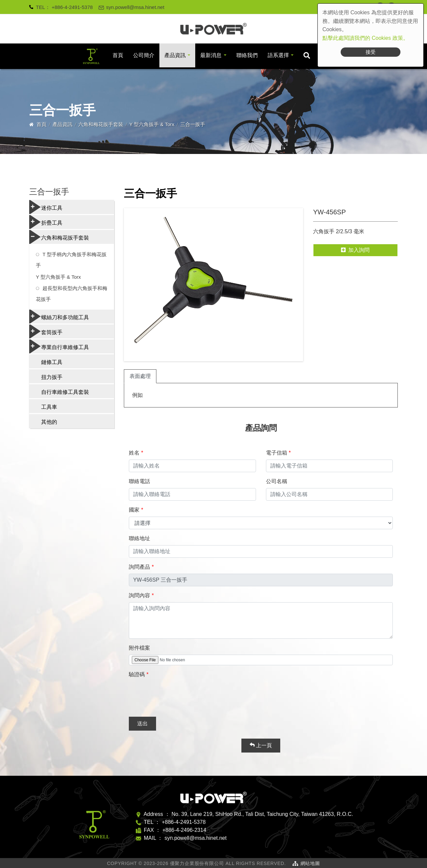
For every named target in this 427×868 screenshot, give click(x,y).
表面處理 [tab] (140, 376)
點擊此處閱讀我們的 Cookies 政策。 (365, 38)
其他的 (49, 422)
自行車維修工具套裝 (65, 392)
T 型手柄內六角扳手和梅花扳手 (71, 260)
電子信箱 (277, 453)
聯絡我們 (247, 55)
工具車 (49, 407)
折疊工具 (46, 222)
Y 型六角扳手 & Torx (152, 124)
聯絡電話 (139, 481)
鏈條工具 (52, 362)
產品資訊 (175, 55)
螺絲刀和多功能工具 (59, 317)
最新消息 (211, 55)
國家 (134, 510)
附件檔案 (139, 648)
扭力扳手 (52, 377)
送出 (142, 723)
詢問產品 (139, 567)
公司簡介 (144, 55)
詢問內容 (139, 595)
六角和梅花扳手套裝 (101, 124)
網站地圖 (310, 863)
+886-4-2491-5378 (72, 7)
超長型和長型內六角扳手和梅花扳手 (72, 294)
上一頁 (261, 745)
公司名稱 (277, 481)
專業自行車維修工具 (59, 346)
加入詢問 (355, 250)
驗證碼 (137, 674)
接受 (371, 52)
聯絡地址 (139, 538)
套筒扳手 (46, 331)
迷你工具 (46, 207)
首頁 (118, 55)
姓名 (134, 453)
